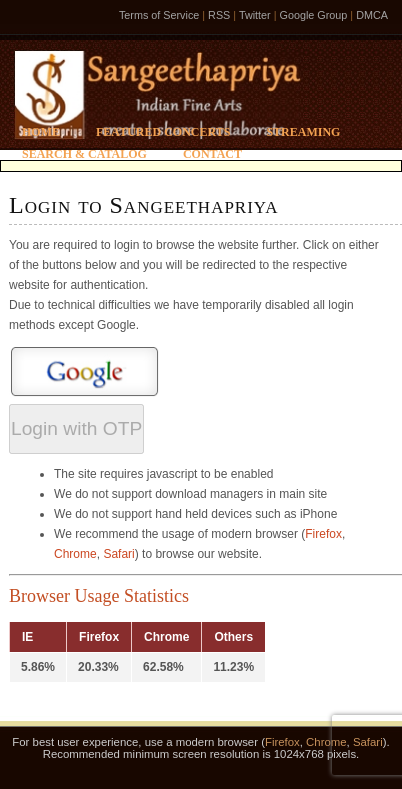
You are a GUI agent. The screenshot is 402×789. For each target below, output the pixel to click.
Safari (118, 554)
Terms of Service (159, 15)
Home (41, 132)
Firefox (323, 534)
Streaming (303, 132)
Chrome (75, 554)
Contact (212, 154)
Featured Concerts (163, 132)
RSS (219, 15)
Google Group (314, 15)
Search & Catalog (84, 154)
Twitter (255, 15)
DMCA (372, 15)
